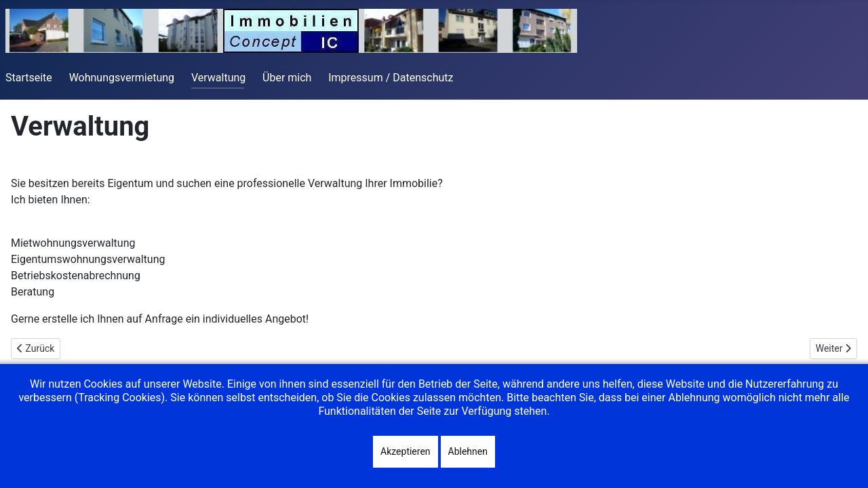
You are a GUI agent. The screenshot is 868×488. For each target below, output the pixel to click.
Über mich (287, 78)
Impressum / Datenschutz (391, 78)
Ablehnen (468, 451)
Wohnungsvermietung (122, 78)
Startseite (29, 78)
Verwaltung (218, 78)
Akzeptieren (406, 451)
